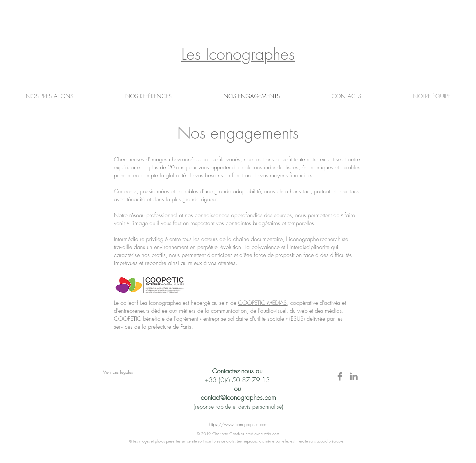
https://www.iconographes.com (238, 425)
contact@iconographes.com (238, 397)
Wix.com (272, 434)
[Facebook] (340, 376)
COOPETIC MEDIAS (262, 303)
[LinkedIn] (354, 376)
